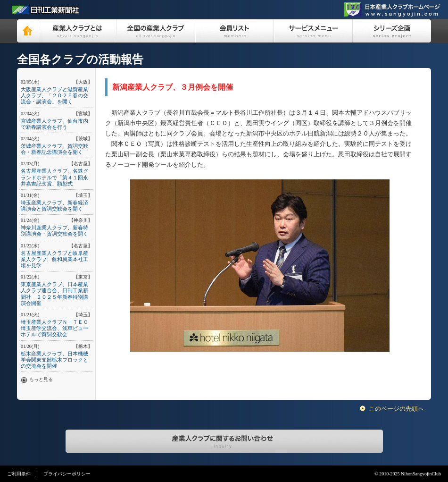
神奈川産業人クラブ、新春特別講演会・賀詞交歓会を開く (54, 231)
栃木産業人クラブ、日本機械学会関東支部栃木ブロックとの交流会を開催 (54, 360)
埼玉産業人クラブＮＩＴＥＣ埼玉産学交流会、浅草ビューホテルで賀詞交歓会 (54, 328)
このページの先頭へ (396, 409)
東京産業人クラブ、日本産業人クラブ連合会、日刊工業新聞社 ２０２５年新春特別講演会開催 (54, 294)
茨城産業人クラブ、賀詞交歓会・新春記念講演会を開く (54, 149)
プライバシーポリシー (67, 474)
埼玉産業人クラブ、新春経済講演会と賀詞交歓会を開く (54, 206)
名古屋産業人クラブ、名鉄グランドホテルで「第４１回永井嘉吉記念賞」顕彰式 (54, 177)
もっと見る (41, 379)
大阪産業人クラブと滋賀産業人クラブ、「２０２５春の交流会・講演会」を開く (54, 95)
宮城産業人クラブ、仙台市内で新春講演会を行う (54, 124)
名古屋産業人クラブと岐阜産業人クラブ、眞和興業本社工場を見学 (54, 259)
